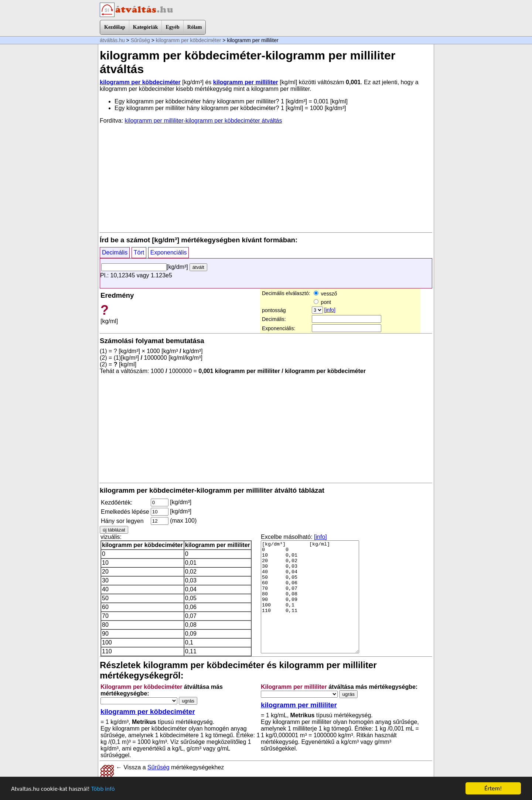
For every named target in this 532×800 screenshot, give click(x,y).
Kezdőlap (115, 27)
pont (322, 302)
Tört (139, 252)
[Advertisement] (266, 178)
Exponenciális (169, 252)
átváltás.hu (112, 40)
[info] (330, 310)
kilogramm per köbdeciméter (189, 40)
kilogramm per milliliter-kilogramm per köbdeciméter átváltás (204, 121)
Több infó (103, 789)
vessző (325, 294)
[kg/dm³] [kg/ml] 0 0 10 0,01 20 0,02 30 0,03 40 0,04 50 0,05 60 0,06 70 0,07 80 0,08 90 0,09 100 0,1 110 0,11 (310, 597)
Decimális (115, 252)
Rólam (195, 27)
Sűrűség (140, 40)
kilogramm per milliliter (246, 82)
